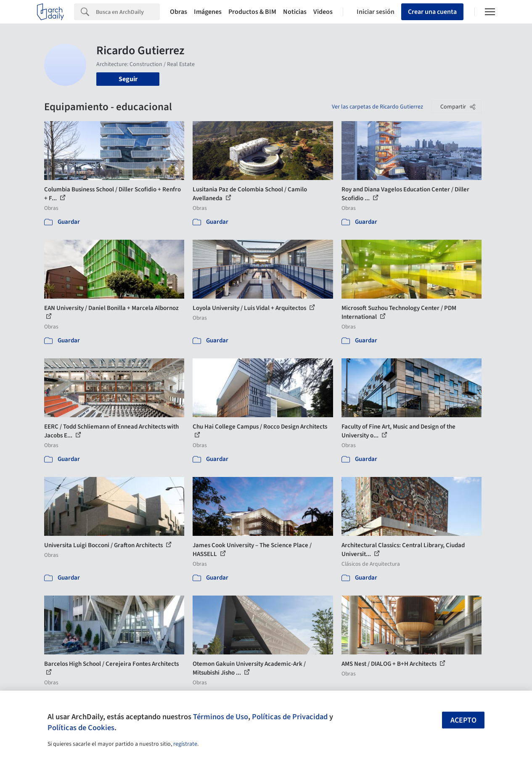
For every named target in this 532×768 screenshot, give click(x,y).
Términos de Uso (221, 717)
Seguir (128, 79)
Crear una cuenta (432, 12)
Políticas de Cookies (81, 728)
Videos (323, 12)
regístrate (185, 744)
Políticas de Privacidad (290, 717)
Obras (179, 12)
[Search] (128, 12)
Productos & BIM (252, 12)
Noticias (295, 12)
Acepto (463, 720)
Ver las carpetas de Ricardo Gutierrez (377, 107)
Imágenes (208, 12)
